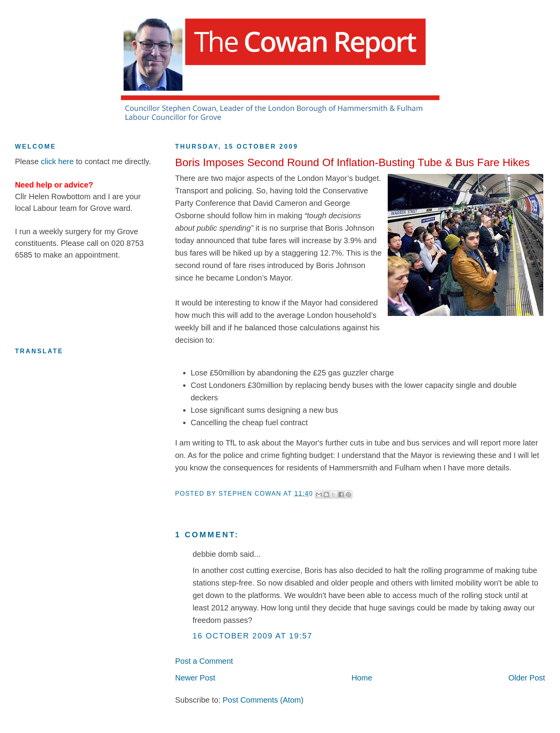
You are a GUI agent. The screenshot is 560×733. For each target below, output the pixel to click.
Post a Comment (204, 661)
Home (362, 678)
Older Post (527, 678)
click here (57, 161)
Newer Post (195, 678)
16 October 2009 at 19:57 (252, 636)
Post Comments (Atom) (263, 700)
